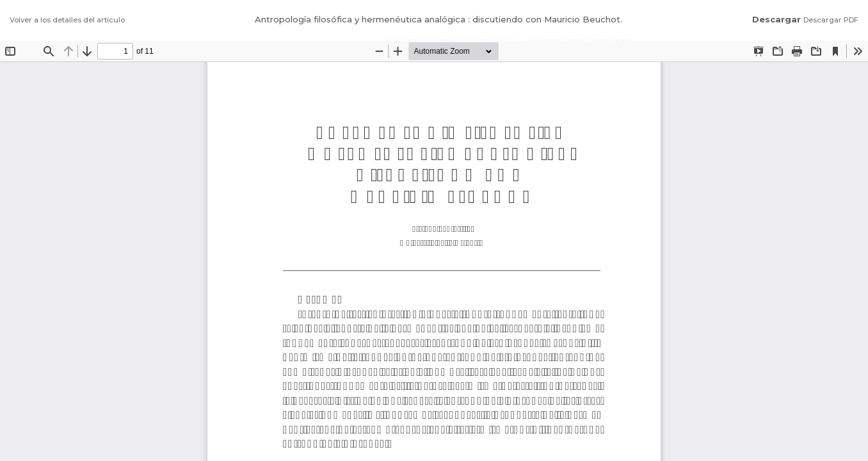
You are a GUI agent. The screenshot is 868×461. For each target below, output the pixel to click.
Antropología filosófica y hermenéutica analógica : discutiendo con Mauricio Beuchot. (438, 19)
